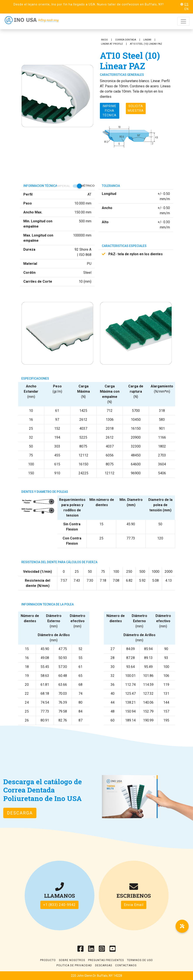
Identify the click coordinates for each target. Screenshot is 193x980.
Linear (147, 40)
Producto (48, 960)
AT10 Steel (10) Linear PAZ (146, 44)
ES (187, 4)
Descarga (20, 813)
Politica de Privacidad (74, 965)
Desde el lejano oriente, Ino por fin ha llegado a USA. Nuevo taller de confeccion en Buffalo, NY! (89, 4)
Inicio (104, 40)
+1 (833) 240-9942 (59, 905)
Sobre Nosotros (72, 960)
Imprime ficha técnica (109, 111)
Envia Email (134, 905)
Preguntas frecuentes (106, 960)
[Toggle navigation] (183, 21)
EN (187, 9)
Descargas (104, 965)
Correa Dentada (126, 40)
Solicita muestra (136, 108)
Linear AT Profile (112, 44)
